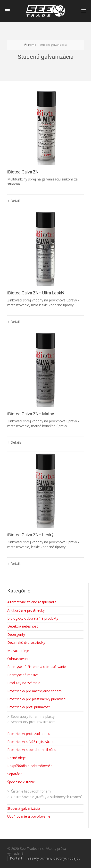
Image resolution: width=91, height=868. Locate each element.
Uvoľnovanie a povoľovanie (29, 816)
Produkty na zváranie (24, 683)
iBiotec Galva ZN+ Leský (30, 535)
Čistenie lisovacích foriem (31, 791)
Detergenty (16, 634)
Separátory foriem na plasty (33, 716)
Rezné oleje (17, 758)
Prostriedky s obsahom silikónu (32, 750)
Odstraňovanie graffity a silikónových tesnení (46, 797)
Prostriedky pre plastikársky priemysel (37, 699)
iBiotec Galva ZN (23, 172)
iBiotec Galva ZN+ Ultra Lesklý (36, 293)
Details (16, 201)
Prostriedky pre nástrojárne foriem (34, 691)
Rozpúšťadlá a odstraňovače (30, 766)
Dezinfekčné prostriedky (26, 642)
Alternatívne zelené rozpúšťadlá (32, 602)
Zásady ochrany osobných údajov (54, 858)
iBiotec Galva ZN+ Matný (31, 414)
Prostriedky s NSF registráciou (31, 742)
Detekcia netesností (23, 626)
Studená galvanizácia (24, 808)
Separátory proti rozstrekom (33, 722)
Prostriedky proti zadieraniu (29, 734)
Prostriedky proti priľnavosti (29, 707)
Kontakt (16, 858)
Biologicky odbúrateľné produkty (33, 618)
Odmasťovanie (19, 659)
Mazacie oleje (18, 651)
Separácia (15, 774)
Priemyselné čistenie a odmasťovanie (37, 667)
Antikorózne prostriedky (26, 610)
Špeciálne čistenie (21, 782)
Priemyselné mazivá (23, 675)
